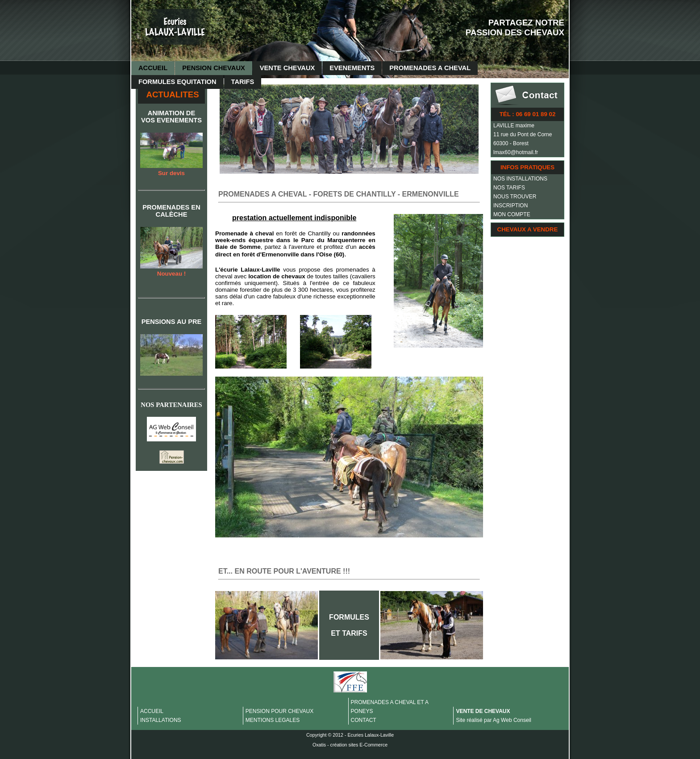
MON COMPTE (512, 214)
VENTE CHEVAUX (287, 68)
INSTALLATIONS (161, 720)
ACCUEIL (153, 68)
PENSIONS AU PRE (172, 322)
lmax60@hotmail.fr (516, 152)
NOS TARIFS (509, 188)
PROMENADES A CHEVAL (430, 68)
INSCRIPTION (510, 205)
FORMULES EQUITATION (177, 82)
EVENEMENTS (352, 68)
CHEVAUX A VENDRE (528, 229)
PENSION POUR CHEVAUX (279, 711)
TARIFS (243, 82)
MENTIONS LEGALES (273, 720)
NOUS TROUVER (515, 197)
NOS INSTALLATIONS (520, 179)
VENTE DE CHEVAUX (483, 711)
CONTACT (364, 720)
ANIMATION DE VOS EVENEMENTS (171, 117)
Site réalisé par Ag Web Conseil (494, 720)
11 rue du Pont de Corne (523, 134)
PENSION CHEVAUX (214, 68)
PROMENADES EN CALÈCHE (171, 211)
